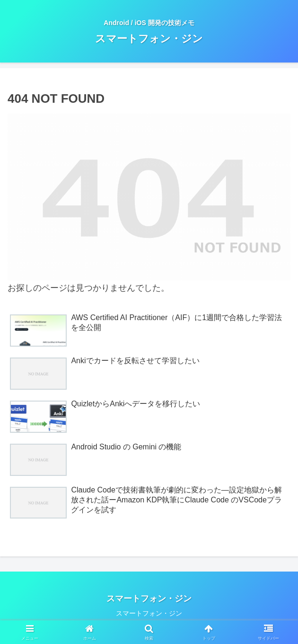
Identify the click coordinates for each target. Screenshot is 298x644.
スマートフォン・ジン (149, 613)
